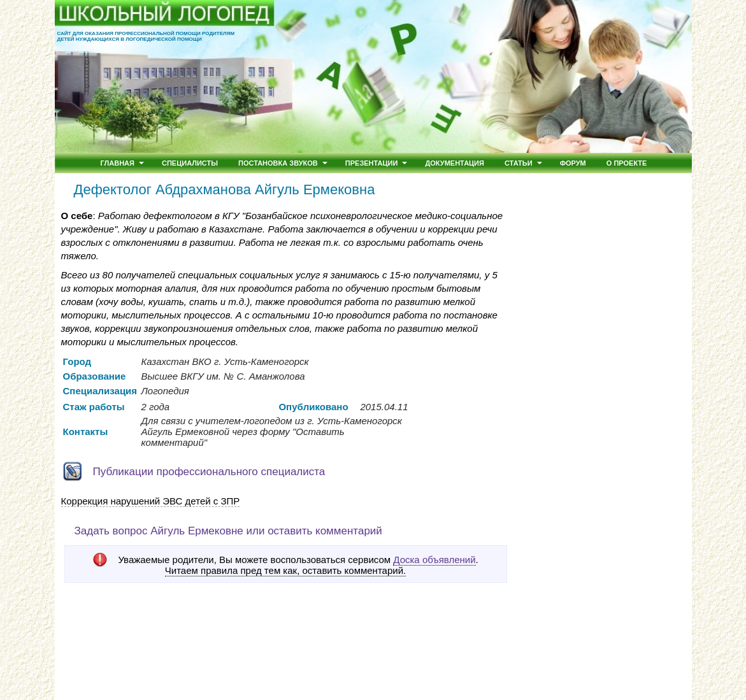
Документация (455, 163)
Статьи (519, 163)
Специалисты (190, 163)
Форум (573, 163)
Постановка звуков (278, 163)
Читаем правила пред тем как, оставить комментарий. (285, 571)
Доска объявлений (434, 560)
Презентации (372, 163)
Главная (118, 163)
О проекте (627, 163)
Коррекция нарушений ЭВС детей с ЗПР (151, 501)
